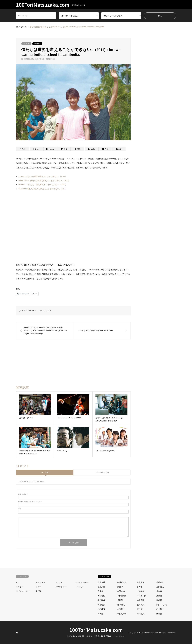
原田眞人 (160, 587)
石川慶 (140, 609)
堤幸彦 (159, 591)
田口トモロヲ (162, 605)
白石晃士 (121, 609)
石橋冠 (100, 614)
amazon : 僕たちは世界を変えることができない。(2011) (42, 176)
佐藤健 (90, 636)
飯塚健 (159, 614)
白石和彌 (101, 609)
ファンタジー (61, 587)
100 (18, 582)
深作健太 (37, 44)
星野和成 (101, 600)
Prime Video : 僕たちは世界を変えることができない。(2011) (44, 181)
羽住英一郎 (122, 614)
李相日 (159, 600)
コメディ (59, 582)
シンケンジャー (81, 582)
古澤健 (100, 591)
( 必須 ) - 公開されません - (30, 501)
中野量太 (141, 582)
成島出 (159, 596)
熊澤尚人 (141, 605)
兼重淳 (120, 587)
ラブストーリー (23, 591)
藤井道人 (141, 614)
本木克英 (141, 600)
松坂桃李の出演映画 (75, 636)
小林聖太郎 (122, 596)
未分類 (38, 591)
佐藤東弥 (101, 587)
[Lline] (64, 149)
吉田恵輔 (121, 591)
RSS (17, 633)
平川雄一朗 (141, 596)
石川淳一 (160, 609)
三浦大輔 (101, 582)
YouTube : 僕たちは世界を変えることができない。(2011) (42, 189)
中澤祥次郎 (122, 582)
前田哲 (140, 587)
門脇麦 (109, 636)
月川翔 (120, 600)
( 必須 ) (23, 494)
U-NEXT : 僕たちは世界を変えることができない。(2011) (42, 185)
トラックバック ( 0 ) (102, 472)
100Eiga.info (120, 636)
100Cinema (32, 311)
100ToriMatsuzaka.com (96, 630)
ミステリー (79, 587)
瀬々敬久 (121, 605)
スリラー (20, 587)
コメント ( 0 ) (45, 472)
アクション (40, 582)
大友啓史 (101, 596)
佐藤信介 (160, 582)
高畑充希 (99, 636)
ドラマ (26, 44)
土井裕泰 (141, 591)
